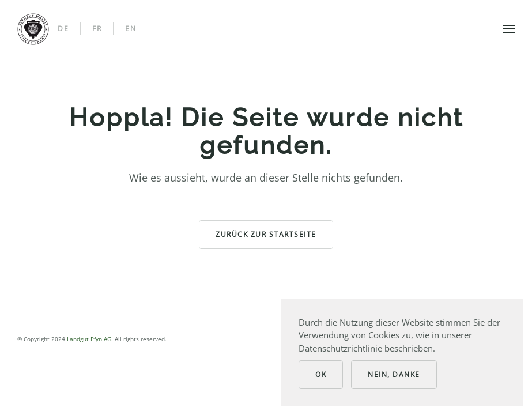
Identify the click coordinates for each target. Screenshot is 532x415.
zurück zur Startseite (266, 234)
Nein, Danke (394, 374)
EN (131, 29)
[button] (509, 29)
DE (63, 29)
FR (97, 29)
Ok (321, 374)
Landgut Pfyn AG (89, 339)
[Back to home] (33, 29)
